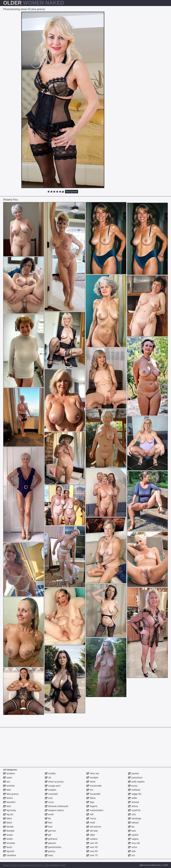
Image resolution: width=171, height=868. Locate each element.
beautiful (9, 802)
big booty (10, 810)
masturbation (95, 810)
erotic (49, 814)
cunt (49, 798)
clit (48, 778)
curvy (49, 802)
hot (90, 790)
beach (8, 798)
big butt (9, 851)
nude (91, 823)
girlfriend (51, 839)
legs (90, 802)
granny (50, 851)
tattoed (133, 823)
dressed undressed (57, 806)
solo (132, 814)
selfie (133, 798)
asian (8, 778)
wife (132, 851)
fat (48, 818)
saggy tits (135, 794)
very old (134, 843)
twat (132, 831)
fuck (49, 827)
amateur (9, 773)
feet (48, 823)
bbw (7, 790)
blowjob (9, 831)
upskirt (133, 835)
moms (91, 818)
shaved (134, 802)
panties (134, 773)
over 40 (92, 843)
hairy (49, 855)
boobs (8, 835)
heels (91, 782)
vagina (133, 839)
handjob (92, 778)
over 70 (92, 855)
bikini (8, 818)
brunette (9, 843)
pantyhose (135, 778)
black (8, 823)
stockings (135, 818)
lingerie (92, 806)
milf (90, 814)
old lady (92, 831)
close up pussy (54, 782)
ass (7, 782)
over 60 (92, 851)
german (51, 831)
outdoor (92, 839)
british (8, 839)
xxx (132, 855)
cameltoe (10, 855)
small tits (134, 810)
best (7, 806)
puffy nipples (136, 782)
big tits (8, 814)
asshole (9, 786)
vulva (133, 847)
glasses (51, 843)
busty (8, 847)
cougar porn (53, 786)
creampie (51, 794)
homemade (94, 786)
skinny (133, 806)
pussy (133, 786)
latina (91, 798)
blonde (8, 827)
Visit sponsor (72, 192)
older (91, 835)
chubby (50, 773)
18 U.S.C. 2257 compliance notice (50, 865)
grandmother (53, 847)
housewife (93, 794)
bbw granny (11, 794)
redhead (134, 790)
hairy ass (93, 773)
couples (51, 790)
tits (131, 827)
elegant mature (54, 810)
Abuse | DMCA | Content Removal (19, 865)
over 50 (92, 847)
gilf (48, 835)
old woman (94, 827)
